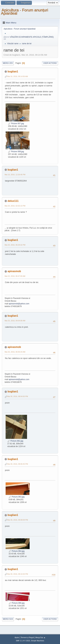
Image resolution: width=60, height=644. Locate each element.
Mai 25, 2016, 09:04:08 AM (15, 321)
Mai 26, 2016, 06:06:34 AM (15, 352)
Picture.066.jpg (17, 603)
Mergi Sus (8, 619)
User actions (50, 63)
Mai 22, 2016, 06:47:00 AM (15, 276)
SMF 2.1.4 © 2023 (23, 641)
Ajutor (17, 637)
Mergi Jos (8, 63)
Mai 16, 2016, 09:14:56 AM (18, 76)
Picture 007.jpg (16, 123)
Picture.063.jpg (17, 497)
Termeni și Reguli (27, 637)
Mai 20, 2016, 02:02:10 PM (15, 206)
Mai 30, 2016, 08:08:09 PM (18, 520)
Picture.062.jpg (15, 441)
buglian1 (13, 72)
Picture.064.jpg (17, 551)
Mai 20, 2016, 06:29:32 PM (15, 245)
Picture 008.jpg (16, 152)
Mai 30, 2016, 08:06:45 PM (18, 464)
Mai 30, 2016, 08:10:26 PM (18, 574)
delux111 (13, 201)
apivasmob (14, 271)
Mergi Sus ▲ (40, 637)
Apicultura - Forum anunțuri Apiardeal (25, 12)
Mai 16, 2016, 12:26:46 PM (15, 175)
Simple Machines (38, 641)
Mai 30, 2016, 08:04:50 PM (18, 396)
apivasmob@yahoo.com (19, 304)
